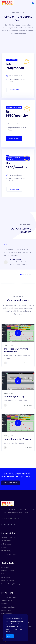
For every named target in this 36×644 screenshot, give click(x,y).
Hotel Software (7, 574)
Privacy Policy (6, 551)
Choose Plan (14, 90)
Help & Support (7, 544)
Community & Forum (9, 554)
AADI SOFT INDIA (25, 623)
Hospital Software (8, 571)
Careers (4, 547)
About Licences (7, 541)
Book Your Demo (11, 483)
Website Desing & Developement (13, 584)
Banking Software (8, 580)
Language (17, 631)
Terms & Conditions (8, 537)
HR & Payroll (6, 577)
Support (29, 627)
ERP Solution (6, 567)
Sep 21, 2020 (8, 346)
